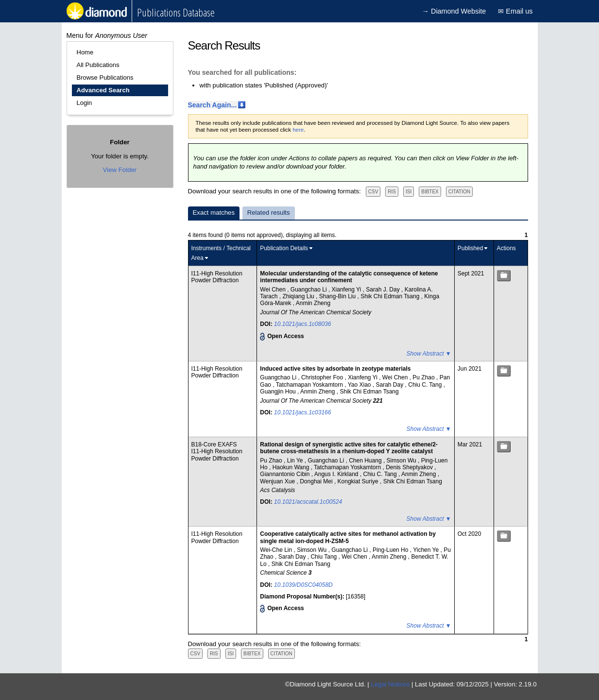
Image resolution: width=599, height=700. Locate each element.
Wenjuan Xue (278, 481)
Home (85, 52)
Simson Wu (402, 461)
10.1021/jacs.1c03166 (302, 412)
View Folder (120, 170)
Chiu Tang (324, 557)
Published (471, 248)
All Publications (98, 65)
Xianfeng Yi (347, 290)
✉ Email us (515, 11)
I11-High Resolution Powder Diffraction (217, 277)
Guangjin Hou (279, 392)
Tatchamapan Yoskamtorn (310, 385)
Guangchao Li (309, 290)
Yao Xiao (360, 385)
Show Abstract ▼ (429, 354)
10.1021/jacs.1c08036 (302, 324)
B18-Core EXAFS (214, 444)
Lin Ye (296, 461)
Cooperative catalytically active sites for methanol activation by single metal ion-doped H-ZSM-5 (348, 537)
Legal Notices (390, 684)
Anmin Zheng (313, 303)
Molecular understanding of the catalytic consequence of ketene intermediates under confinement (349, 277)
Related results (269, 213)
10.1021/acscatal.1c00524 (308, 502)
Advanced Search (103, 90)
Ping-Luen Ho (391, 550)
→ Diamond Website (454, 11)
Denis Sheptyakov (410, 467)
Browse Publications (105, 77)
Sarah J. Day (384, 290)
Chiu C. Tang (426, 385)
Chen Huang (366, 461)
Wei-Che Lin (277, 550)
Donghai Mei (317, 481)
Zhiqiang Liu (299, 296)
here (298, 130)
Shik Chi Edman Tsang (391, 296)
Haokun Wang (292, 467)
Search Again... (213, 105)
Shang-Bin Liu (338, 296)
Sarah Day (391, 385)
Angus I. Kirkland (337, 474)
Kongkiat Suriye (359, 481)
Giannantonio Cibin (285, 474)
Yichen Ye (427, 550)
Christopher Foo (323, 377)
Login (85, 103)
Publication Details (284, 248)
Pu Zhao (424, 377)
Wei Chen (274, 290)
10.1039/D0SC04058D (303, 585)
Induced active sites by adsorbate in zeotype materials (335, 369)
